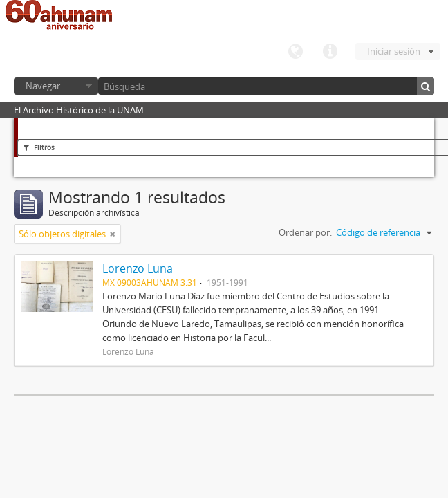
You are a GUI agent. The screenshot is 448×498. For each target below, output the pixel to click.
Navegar (43, 86)
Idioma (295, 52)
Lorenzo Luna (138, 268)
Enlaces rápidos (330, 52)
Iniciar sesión (394, 51)
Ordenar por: (305, 232)
